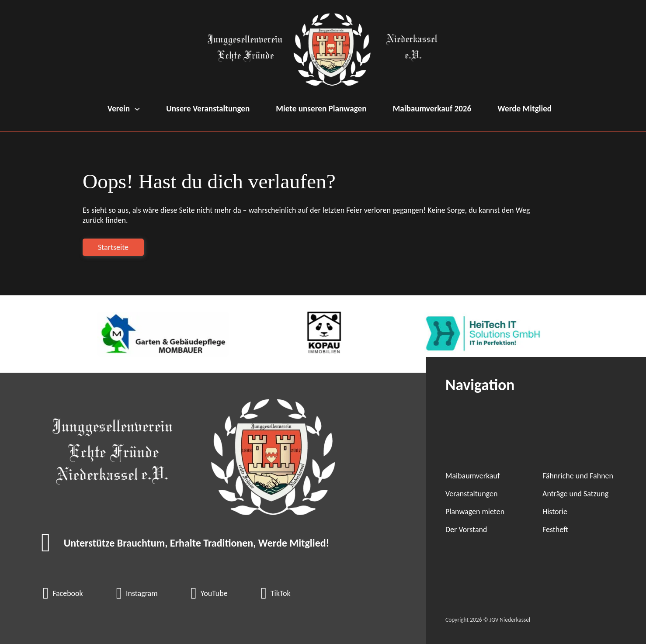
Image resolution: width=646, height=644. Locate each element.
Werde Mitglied (524, 109)
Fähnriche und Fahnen (578, 476)
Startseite (113, 247)
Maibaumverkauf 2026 (432, 109)
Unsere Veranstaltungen (208, 109)
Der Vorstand (466, 530)
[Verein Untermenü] (137, 109)
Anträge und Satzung (575, 494)
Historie (555, 512)
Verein (119, 109)
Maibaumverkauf (472, 476)
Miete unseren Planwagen (321, 109)
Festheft (555, 530)
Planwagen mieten (475, 512)
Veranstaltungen (471, 494)
